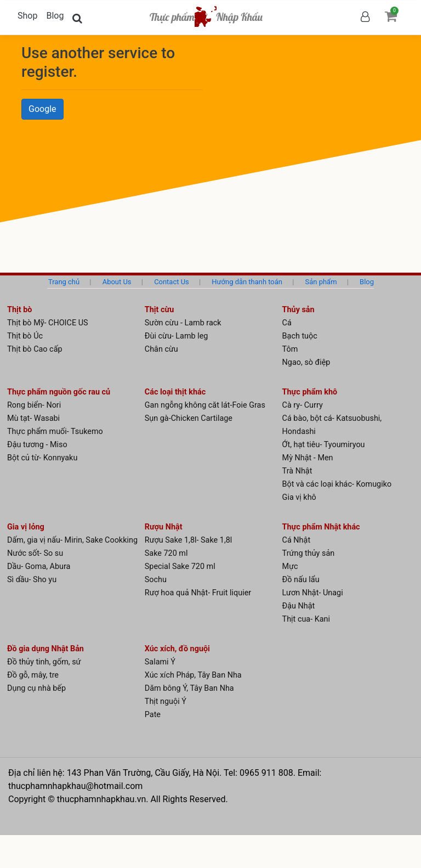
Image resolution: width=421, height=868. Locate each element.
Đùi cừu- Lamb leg (177, 336)
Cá (287, 323)
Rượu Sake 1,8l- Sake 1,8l (189, 540)
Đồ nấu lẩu (301, 580)
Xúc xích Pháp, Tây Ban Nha (193, 675)
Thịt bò (19, 310)
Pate (153, 715)
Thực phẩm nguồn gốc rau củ (59, 392)
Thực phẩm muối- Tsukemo (55, 432)
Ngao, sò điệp (306, 362)
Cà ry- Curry (303, 405)
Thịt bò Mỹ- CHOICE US (48, 323)
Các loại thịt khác (175, 392)
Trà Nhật (297, 471)
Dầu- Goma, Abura (39, 567)
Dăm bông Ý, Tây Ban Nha (189, 688)
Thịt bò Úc (25, 336)
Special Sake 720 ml (180, 567)
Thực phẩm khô (310, 392)
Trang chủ (64, 282)
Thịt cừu (160, 310)
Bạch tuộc (300, 336)
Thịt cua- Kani (306, 619)
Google (42, 109)
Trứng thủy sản (309, 553)
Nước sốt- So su (35, 553)
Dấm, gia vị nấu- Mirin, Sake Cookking (72, 540)
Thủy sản (298, 310)
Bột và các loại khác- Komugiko (337, 484)
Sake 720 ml (166, 553)
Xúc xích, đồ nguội (177, 649)
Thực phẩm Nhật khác (321, 527)
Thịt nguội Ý (166, 701)
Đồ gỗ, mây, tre (33, 675)
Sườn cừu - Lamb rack (183, 323)
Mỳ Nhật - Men (308, 458)
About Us (117, 282)
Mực (290, 567)
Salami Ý (160, 662)
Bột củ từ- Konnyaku (42, 458)
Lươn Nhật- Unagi (313, 593)
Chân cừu (161, 349)
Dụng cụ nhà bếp (36, 688)
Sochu (156, 580)
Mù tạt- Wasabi (33, 418)
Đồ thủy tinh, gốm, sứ (44, 662)
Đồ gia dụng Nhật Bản (45, 649)
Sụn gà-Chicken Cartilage (189, 418)
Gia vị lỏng (26, 527)
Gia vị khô (299, 497)
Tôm (290, 349)
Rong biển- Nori (34, 405)
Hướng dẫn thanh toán (247, 282)
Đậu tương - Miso (37, 445)
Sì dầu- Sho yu (32, 580)
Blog (55, 16)
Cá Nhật (297, 540)
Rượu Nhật (164, 527)
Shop (27, 16)
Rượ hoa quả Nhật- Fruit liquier (198, 593)
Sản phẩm (321, 282)
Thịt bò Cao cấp (35, 349)
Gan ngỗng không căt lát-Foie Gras (205, 405)
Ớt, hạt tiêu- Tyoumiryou (324, 445)
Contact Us (172, 282)
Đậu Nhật (299, 606)
